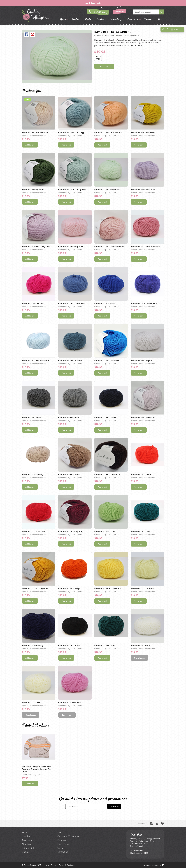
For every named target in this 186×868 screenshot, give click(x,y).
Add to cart (104, 66)
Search (162, 12)
